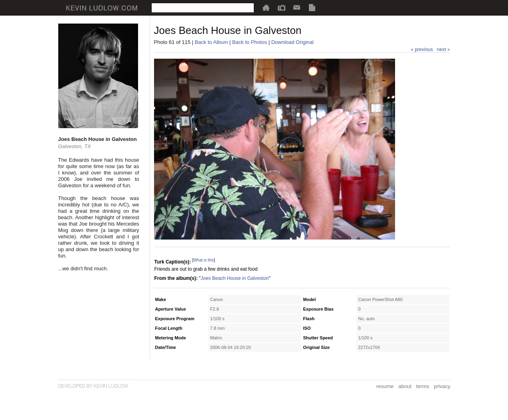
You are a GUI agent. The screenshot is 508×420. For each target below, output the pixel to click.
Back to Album (211, 42)
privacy (442, 386)
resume (385, 386)
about (405, 386)
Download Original (293, 42)
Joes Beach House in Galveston (235, 278)
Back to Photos (250, 42)
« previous (422, 50)
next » (444, 50)
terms (423, 386)
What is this (204, 260)
